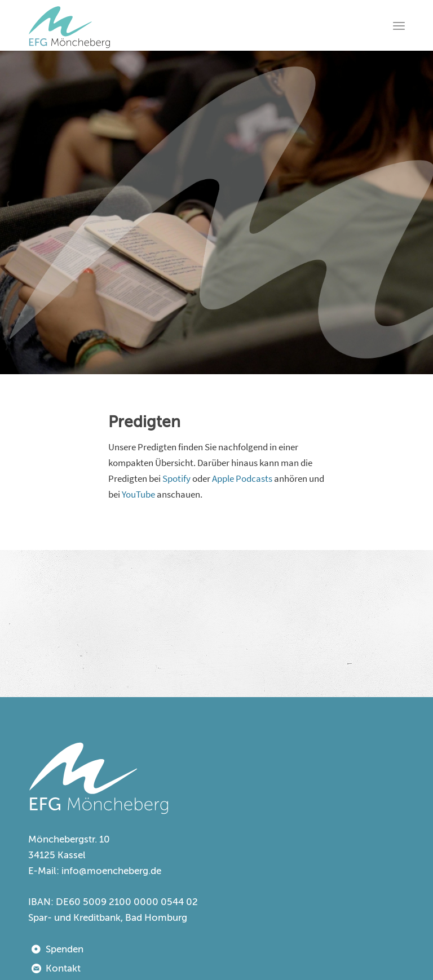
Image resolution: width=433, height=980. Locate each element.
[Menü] (399, 25)
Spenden (65, 949)
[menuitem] (399, 25)
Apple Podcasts (242, 478)
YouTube (138, 494)
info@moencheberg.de (111, 871)
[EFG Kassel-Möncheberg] (69, 25)
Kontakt (63, 968)
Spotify (176, 478)
